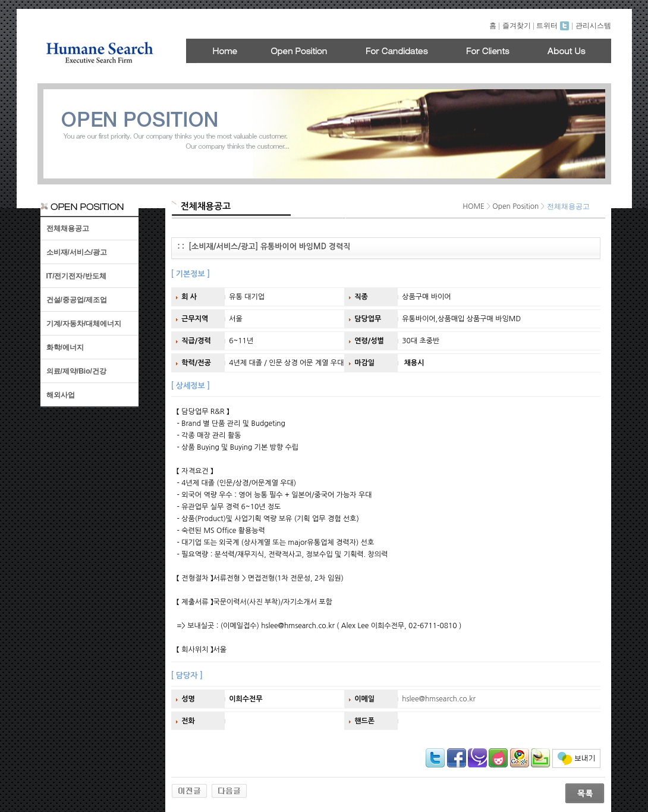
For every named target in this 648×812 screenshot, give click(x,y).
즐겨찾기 (517, 26)
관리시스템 (593, 26)
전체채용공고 (68, 228)
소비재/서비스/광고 (77, 252)
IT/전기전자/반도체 (76, 276)
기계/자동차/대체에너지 (84, 324)
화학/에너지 (65, 347)
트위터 (553, 26)
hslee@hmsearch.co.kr (439, 699)
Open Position (515, 206)
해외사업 (61, 395)
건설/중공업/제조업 (77, 300)
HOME (474, 206)
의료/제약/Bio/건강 (76, 371)
